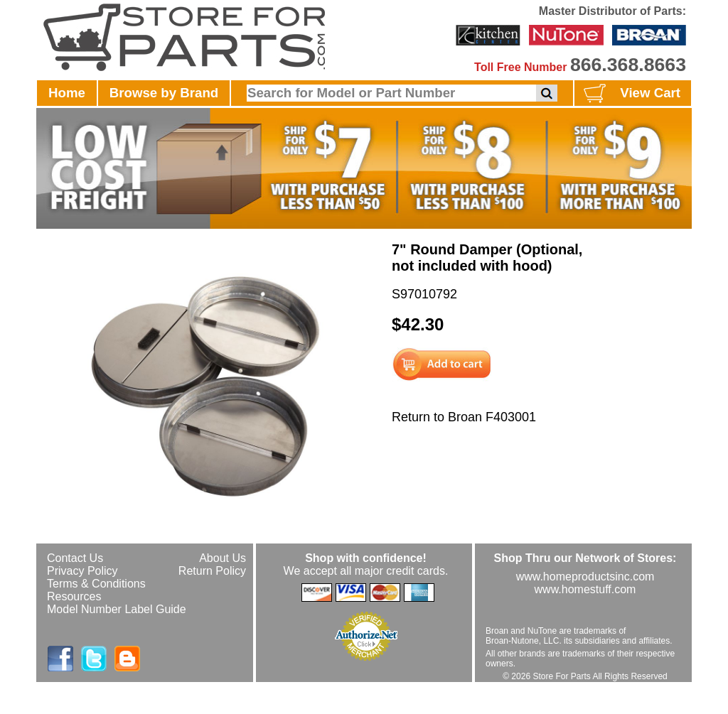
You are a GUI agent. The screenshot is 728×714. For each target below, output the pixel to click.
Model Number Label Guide (117, 609)
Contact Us (75, 558)
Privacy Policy (82, 571)
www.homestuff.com (585, 589)
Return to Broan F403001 (464, 417)
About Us (223, 558)
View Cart (630, 94)
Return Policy (212, 571)
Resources (74, 596)
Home (67, 93)
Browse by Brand (164, 93)
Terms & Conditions (96, 584)
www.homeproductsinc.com (585, 577)
